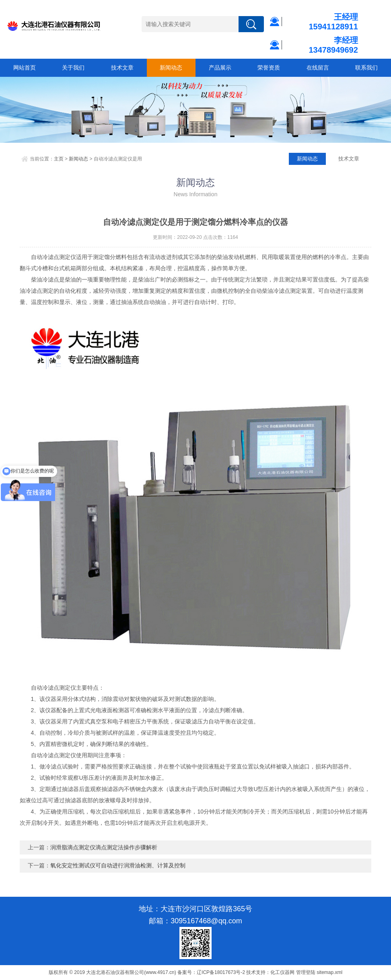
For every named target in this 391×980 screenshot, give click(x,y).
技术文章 (122, 68)
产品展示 (220, 68)
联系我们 (366, 68)
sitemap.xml (329, 972)
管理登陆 (306, 972)
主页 (59, 159)
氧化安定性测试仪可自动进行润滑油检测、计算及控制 (118, 865)
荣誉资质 (269, 68)
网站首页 (25, 68)
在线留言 (318, 68)
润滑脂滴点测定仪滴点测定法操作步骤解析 (104, 847)
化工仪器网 (282, 972)
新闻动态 (171, 68)
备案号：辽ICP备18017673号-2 (211, 972)
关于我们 (73, 68)
